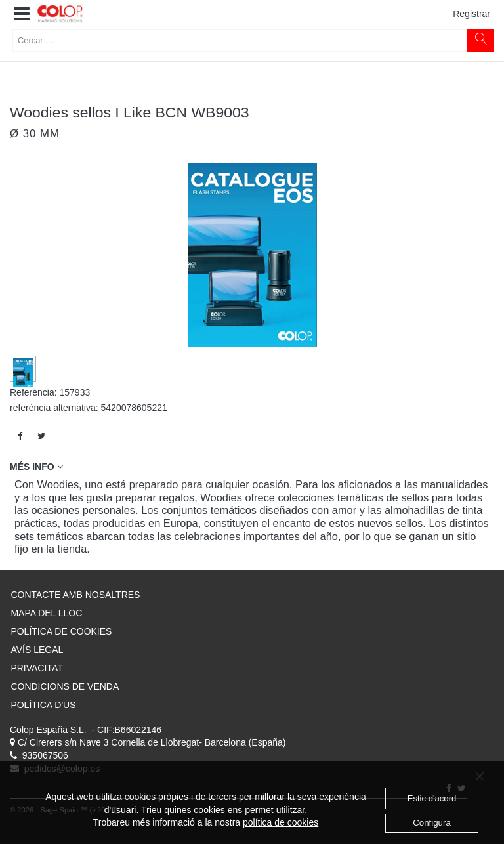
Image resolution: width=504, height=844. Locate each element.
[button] (22, 14)
